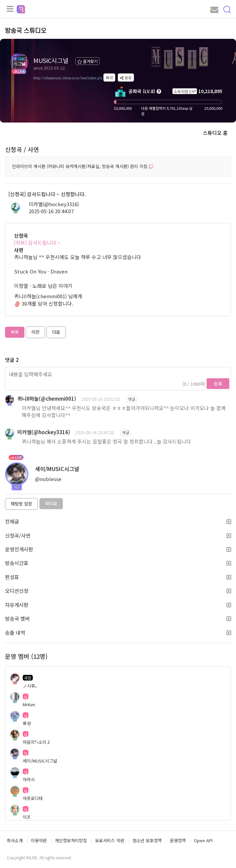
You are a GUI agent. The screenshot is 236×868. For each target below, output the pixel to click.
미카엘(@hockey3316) (54, 204)
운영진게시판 (118, 549)
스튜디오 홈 (215, 133)
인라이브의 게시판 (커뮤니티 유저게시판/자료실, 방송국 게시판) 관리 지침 (83, 166)
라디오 (51, 503)
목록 (15, 332)
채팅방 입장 (21, 504)
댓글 (132, 399)
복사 (109, 77)
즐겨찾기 (87, 61)
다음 (56, 332)
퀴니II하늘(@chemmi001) (47, 399)
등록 (218, 384)
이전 (35, 332)
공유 (126, 77)
